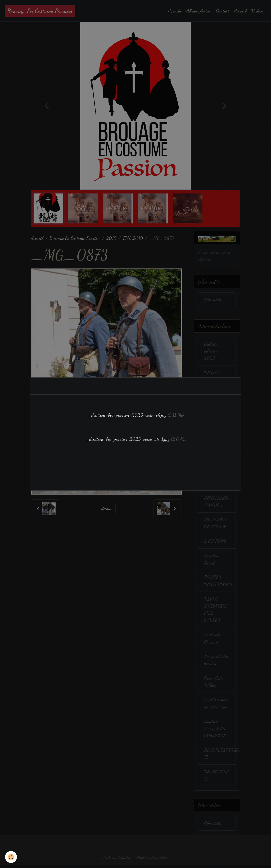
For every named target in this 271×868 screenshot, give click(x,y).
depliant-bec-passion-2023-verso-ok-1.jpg (129, 439)
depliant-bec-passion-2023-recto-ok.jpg (129, 415)
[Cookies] (11, 857)
